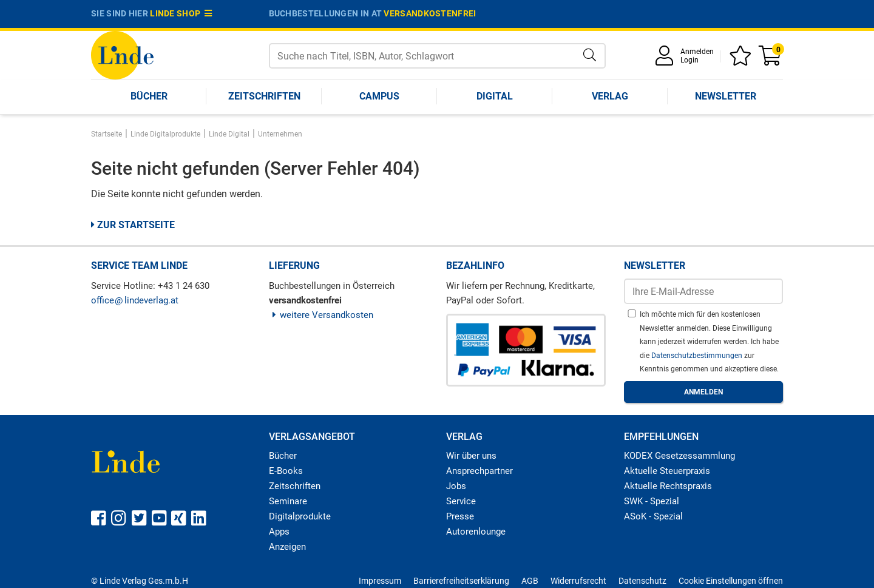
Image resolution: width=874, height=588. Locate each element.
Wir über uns (471, 456)
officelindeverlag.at (135, 300)
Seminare (288, 501)
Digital (495, 96)
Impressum (380, 581)
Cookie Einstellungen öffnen (731, 581)
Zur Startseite (133, 225)
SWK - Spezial (652, 501)
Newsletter (726, 96)
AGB (530, 581)
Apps (279, 532)
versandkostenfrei (430, 13)
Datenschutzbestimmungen (698, 356)
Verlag (610, 96)
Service (461, 501)
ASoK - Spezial (653, 516)
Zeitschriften (264, 96)
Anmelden (697, 52)
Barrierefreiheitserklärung (461, 581)
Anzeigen (287, 547)
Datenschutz (642, 581)
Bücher (149, 96)
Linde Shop (181, 13)
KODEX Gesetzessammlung (679, 456)
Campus (379, 96)
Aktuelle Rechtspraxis (668, 486)
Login (689, 60)
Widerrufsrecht (578, 581)
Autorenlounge (476, 532)
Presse (460, 516)
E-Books (286, 471)
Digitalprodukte (300, 516)
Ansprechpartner (479, 471)
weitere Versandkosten (321, 315)
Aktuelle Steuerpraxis (667, 471)
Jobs (456, 486)
